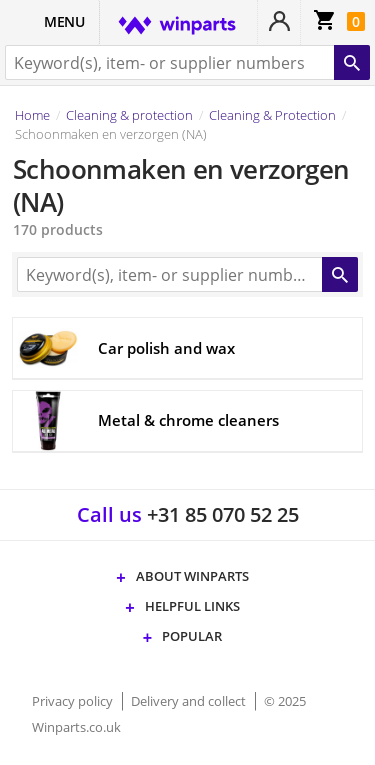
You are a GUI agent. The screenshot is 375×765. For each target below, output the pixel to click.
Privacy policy (74, 701)
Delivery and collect (190, 701)
